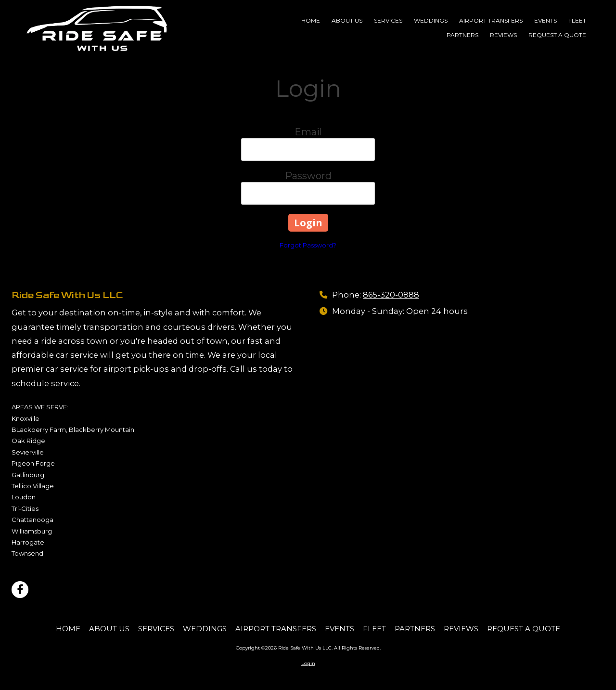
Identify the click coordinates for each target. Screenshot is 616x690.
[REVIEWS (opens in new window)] (503, 36)
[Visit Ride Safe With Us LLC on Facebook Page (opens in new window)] (20, 590)
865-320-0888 (391, 295)
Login (308, 663)
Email (308, 132)
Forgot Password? (308, 245)
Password (308, 176)
